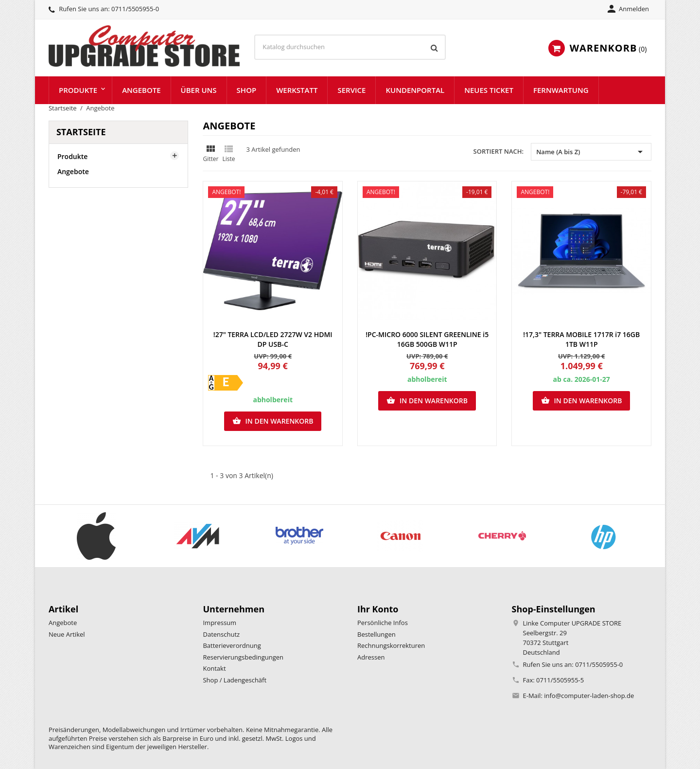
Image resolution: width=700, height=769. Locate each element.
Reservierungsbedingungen (243, 657)
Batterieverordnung (232, 645)
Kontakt (214, 668)
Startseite (81, 132)
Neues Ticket (489, 90)
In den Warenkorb (273, 421)
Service (351, 90)
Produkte (78, 90)
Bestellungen (376, 634)
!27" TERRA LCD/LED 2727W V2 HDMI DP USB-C (273, 339)
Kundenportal (415, 90)
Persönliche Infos (383, 623)
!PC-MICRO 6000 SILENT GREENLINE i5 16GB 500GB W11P (427, 339)
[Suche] (350, 47)
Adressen (371, 657)
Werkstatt (297, 90)
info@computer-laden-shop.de (589, 696)
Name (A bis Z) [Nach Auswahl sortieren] (591, 152)
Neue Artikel (67, 634)
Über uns (199, 90)
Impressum (219, 623)
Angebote (141, 90)
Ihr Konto (378, 609)
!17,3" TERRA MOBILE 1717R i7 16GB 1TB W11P (581, 339)
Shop (247, 90)
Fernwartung (561, 90)
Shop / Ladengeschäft (235, 680)
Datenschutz (221, 634)
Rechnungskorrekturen (391, 645)
